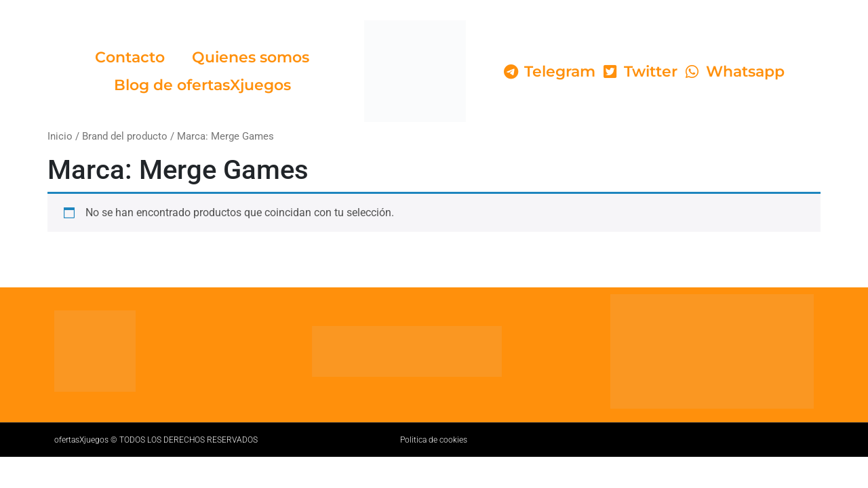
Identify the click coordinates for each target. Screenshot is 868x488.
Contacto (130, 57)
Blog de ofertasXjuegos (202, 85)
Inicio (60, 136)
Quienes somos (251, 57)
